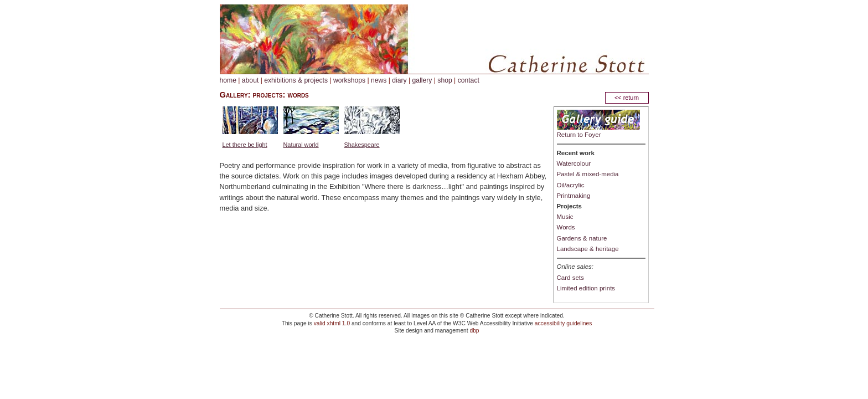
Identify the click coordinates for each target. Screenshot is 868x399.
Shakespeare (362, 145)
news (379, 80)
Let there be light (245, 145)
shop (445, 80)
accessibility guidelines (564, 323)
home (228, 80)
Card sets (570, 278)
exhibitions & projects (296, 80)
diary (399, 80)
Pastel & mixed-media (588, 174)
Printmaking (574, 196)
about (250, 80)
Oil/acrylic (571, 185)
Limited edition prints (586, 288)
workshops (349, 80)
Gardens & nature (582, 238)
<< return (627, 98)
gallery (422, 80)
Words (566, 227)
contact (469, 80)
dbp (474, 331)
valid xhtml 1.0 (332, 323)
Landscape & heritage (588, 249)
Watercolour (574, 163)
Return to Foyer (579, 135)
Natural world (301, 145)
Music (565, 217)
